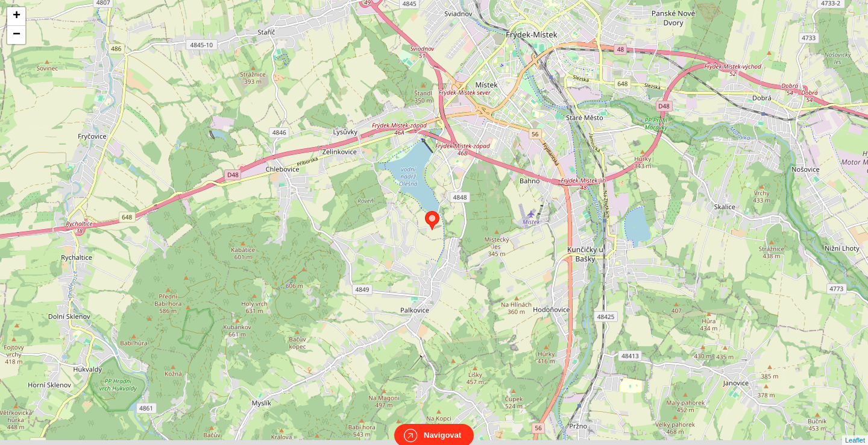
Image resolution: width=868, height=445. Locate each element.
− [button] (17, 35)
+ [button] (17, 16)
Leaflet (855, 429)
